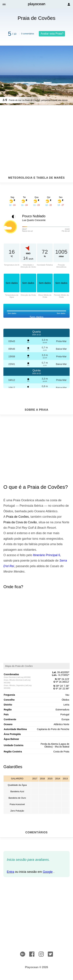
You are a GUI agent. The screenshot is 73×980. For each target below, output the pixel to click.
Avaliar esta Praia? (52, 34)
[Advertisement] (36, 132)
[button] (4, 4)
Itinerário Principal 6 (47, 555)
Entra (10, 872)
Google (48, 872)
